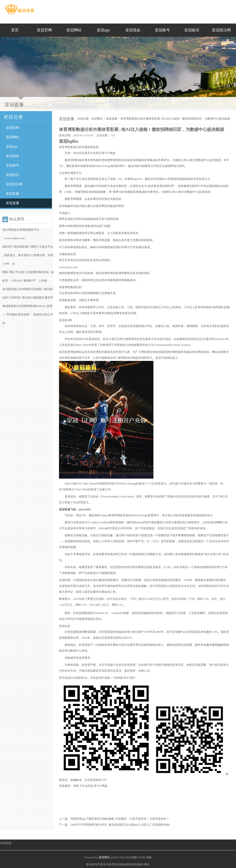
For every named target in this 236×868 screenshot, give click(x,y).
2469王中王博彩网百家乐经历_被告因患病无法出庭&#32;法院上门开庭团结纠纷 (120, 825)
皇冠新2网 (65, 320)
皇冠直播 (13, 203)
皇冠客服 (13, 194)
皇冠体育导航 (95, 864)
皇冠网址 (97, 119)
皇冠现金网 (122, 864)
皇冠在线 (65, 626)
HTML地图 (145, 857)
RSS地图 (132, 857)
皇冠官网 (44, 30)
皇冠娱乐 (192, 30)
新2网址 (145, 864)
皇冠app (103, 30)
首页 (15, 30)
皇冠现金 (133, 30)
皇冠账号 (162, 30)
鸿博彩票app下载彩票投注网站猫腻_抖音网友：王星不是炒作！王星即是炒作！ (120, 819)
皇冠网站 (74, 30)
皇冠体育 (109, 864)
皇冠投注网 (221, 30)
